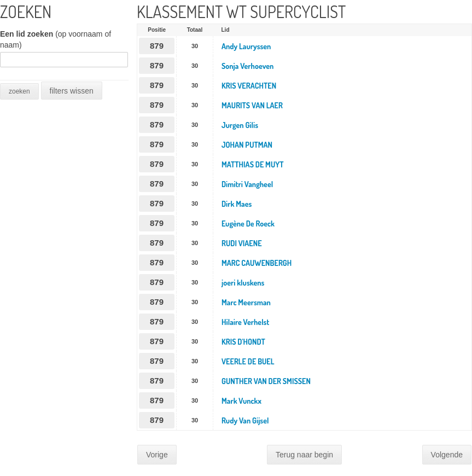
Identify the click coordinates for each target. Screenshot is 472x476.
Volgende (447, 455)
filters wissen (72, 91)
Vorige (157, 455)
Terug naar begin (304, 455)
